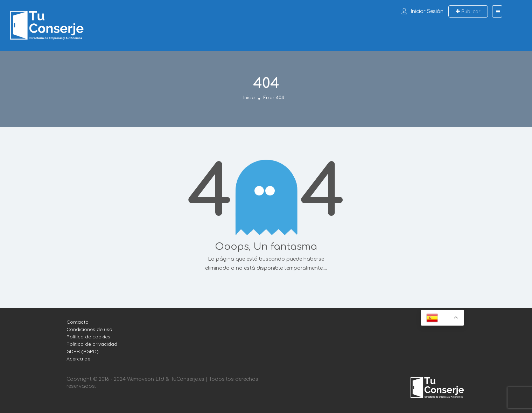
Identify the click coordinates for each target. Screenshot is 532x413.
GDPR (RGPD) (83, 351)
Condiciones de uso (89, 329)
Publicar (468, 11)
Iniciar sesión (427, 11)
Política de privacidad (92, 344)
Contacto (78, 322)
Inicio (249, 97)
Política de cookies (88, 337)
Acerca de (78, 359)
